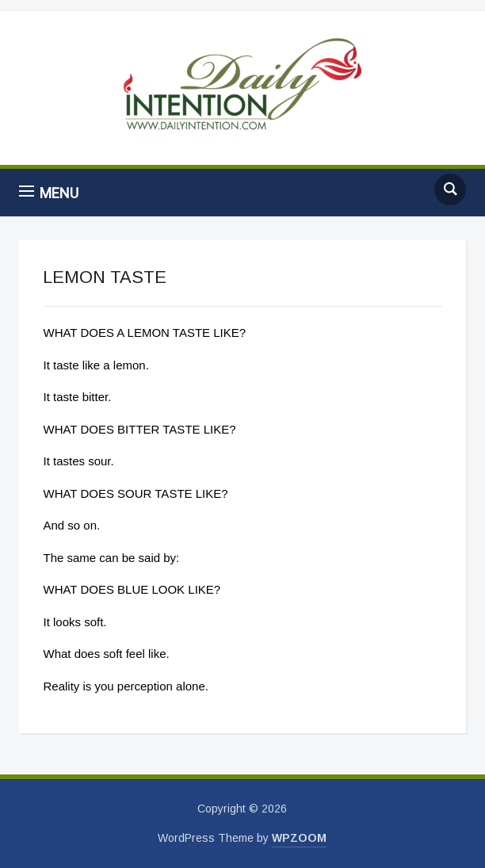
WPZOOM (299, 838)
